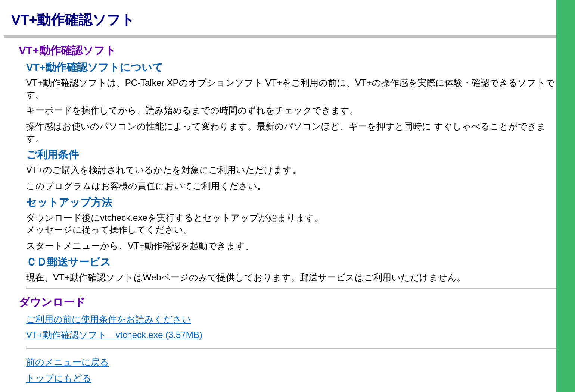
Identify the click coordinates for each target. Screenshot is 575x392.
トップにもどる (59, 378)
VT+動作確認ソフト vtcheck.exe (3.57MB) (114, 335)
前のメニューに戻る (68, 362)
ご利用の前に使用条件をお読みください (109, 319)
